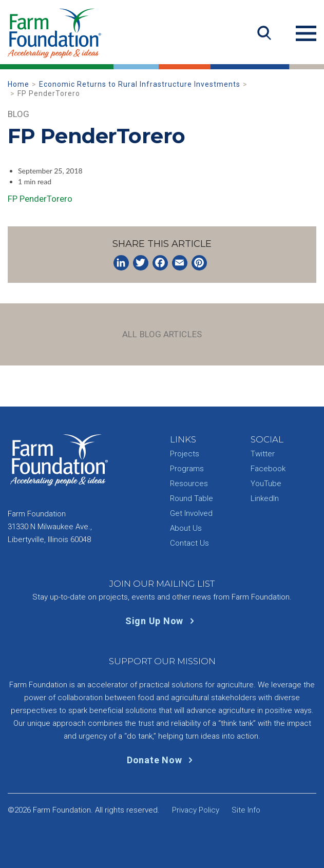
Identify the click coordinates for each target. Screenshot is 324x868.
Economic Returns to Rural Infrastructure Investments (140, 84)
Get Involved (191, 513)
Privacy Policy (196, 810)
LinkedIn (265, 498)
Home (18, 84)
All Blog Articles (162, 334)
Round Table (192, 498)
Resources (189, 484)
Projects (185, 454)
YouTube (266, 484)
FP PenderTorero (40, 199)
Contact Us (189, 543)
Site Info (246, 810)
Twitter (263, 454)
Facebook (268, 469)
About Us (186, 528)
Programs (187, 469)
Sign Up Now (162, 621)
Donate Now (162, 760)
